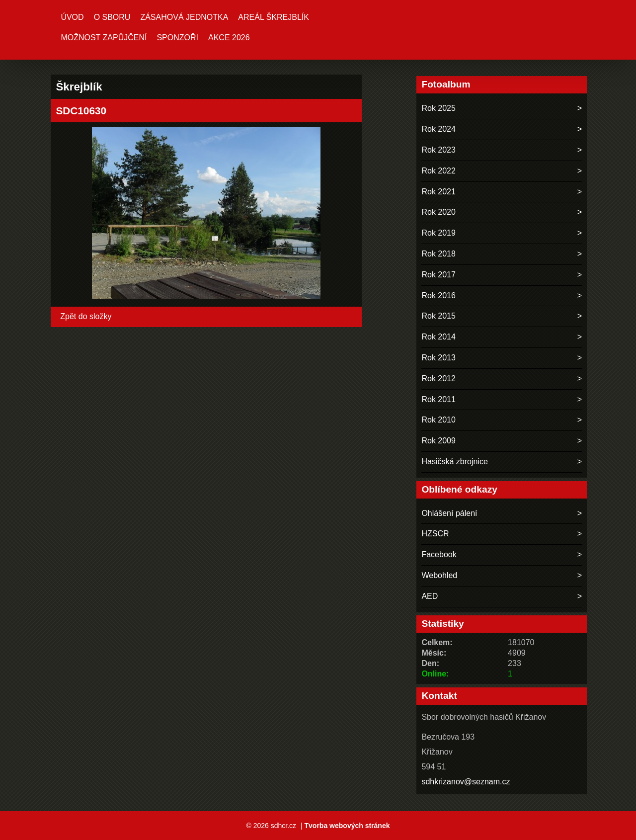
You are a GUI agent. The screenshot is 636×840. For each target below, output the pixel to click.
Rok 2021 (438, 192)
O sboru (112, 17)
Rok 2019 (438, 233)
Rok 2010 (438, 420)
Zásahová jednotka (184, 17)
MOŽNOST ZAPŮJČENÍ (104, 38)
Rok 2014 (438, 337)
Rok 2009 (438, 441)
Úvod (72, 17)
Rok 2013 (438, 358)
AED (430, 596)
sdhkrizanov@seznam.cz (466, 782)
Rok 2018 (438, 254)
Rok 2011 (438, 399)
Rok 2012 (438, 378)
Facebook (439, 554)
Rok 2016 (438, 295)
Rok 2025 (438, 108)
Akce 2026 (229, 38)
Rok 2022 (438, 171)
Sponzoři (177, 38)
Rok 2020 (438, 212)
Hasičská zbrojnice (454, 462)
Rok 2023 (438, 150)
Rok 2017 (438, 275)
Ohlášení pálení (449, 513)
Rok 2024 (438, 129)
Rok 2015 (438, 316)
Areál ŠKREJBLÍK (274, 17)
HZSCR (435, 534)
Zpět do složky (86, 316)
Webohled (439, 575)
